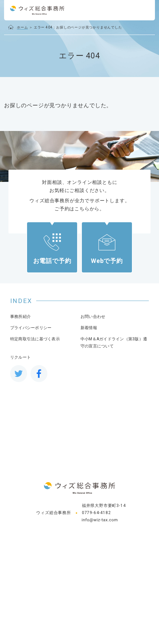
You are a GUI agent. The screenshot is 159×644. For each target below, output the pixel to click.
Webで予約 (107, 261)
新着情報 (89, 328)
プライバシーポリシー (31, 328)
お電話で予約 (52, 261)
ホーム (22, 27)
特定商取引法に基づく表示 (35, 339)
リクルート (20, 357)
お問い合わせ (93, 317)
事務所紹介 (20, 317)
